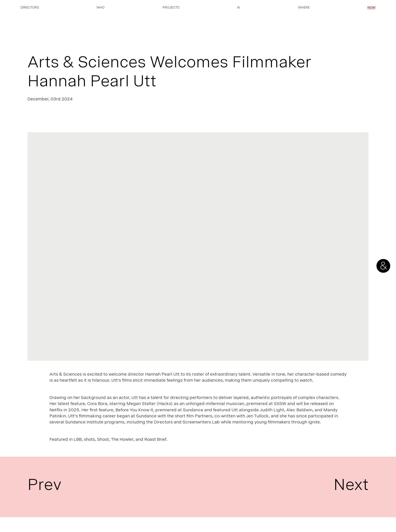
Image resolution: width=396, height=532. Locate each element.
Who (101, 8)
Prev (45, 487)
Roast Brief (155, 440)
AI (239, 8)
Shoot (103, 440)
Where (304, 8)
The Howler (122, 440)
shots (89, 440)
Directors (30, 8)
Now (371, 8)
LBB (78, 440)
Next (351, 487)
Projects (171, 8)
